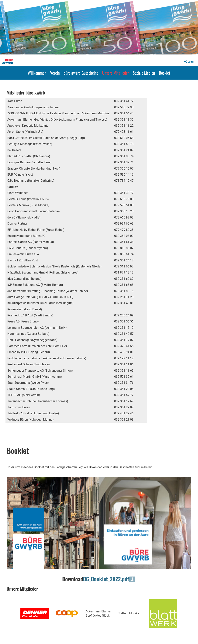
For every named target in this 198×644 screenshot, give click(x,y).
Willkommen (37, 73)
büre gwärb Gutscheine (81, 73)
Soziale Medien (144, 73)
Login (189, 61)
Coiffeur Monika (128, 613)
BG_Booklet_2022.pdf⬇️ (109, 579)
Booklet (165, 73)
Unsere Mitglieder (116, 73)
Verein (55, 73)
